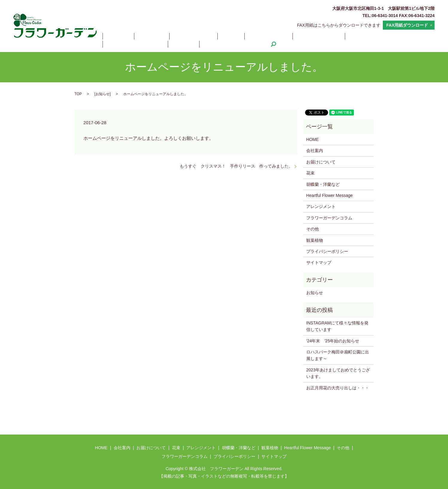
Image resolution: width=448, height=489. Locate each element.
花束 (202, 36)
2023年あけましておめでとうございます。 (338, 373)
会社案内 (139, 36)
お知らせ (103, 94)
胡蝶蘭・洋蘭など (273, 36)
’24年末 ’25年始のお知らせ (333, 341)
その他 (393, 36)
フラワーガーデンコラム (131, 44)
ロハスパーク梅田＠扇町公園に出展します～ (338, 355)
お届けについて (173, 36)
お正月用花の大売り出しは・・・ (338, 388)
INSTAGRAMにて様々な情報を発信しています (337, 326)
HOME (114, 36)
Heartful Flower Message (352, 36)
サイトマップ (319, 262)
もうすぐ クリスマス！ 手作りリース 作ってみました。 (236, 166)
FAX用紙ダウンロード (407, 25)
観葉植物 (308, 36)
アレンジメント (231, 36)
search (168, 44)
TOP (78, 94)
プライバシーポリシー (327, 251)
